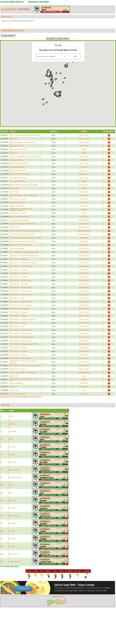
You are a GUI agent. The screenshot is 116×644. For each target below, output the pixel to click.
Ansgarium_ (13, 508)
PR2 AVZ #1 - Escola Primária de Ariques (24, 256)
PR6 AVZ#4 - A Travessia (19, 351)
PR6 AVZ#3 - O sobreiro (18, 348)
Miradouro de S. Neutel (18, 213)
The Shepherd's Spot (17, 394)
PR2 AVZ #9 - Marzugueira (19, 309)
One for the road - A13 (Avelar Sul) (22, 234)
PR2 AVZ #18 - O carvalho (19, 284)
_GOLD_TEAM (84, 142)
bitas (11, 493)
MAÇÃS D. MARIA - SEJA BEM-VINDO (24, 195)
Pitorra (24, 9)
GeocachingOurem (84, 372)
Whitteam (12, 454)
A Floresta (14, 139)
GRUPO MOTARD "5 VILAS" (20, 174)
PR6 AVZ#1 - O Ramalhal (19, 312)
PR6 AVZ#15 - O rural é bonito (20, 330)
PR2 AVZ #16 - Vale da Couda (20, 280)
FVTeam (84, 213)
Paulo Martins (84, 383)
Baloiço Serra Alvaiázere (18, 149)
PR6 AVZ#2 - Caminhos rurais (20, 341)
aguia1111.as (84, 163)
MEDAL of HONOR (17, 206)
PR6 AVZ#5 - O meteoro (18, 355)
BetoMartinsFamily (84, 231)
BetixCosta (84, 199)
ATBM (84, 380)
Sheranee (84, 167)
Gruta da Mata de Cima (18, 178)
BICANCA (13, 153)
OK (75, 57)
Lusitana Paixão (14, 562)
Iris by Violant (15, 188)
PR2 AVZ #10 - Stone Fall (19, 259)
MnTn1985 (13, 462)
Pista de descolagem (17, 248)
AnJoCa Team (84, 135)
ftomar (84, 153)
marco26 (84, 202)
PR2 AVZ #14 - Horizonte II (19, 273)
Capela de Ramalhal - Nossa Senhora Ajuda (25, 156)
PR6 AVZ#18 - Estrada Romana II (22, 337)
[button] (56, 79)
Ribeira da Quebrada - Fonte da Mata (23, 372)
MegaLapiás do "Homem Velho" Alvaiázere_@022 (21, 210)
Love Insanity (15, 192)
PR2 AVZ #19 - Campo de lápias (21, 287)
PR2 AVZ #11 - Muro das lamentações (23, 263)
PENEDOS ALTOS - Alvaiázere (21, 245)
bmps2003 (84, 238)
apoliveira (12, 424)
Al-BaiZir (84, 149)
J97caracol (84, 160)
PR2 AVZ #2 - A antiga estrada (20, 291)
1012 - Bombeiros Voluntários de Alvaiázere (25, 135)
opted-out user (14, 516)
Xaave (11, 416)
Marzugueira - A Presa (18, 202)
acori (84, 376)
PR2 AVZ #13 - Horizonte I (19, 270)
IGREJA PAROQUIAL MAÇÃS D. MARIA (24, 185)
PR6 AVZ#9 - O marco (18, 369)
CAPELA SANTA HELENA (19, 163)
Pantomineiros (14, 470)
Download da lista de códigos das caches (21, 397)
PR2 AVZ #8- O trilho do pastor (21, 305)
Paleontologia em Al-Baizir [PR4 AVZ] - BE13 (25, 238)
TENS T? (13, 387)
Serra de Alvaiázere (17, 383)
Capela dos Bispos (17, 160)
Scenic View (14, 376)
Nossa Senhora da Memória (20, 220)
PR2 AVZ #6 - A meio (17, 298)
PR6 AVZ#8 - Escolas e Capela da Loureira (25, 365)
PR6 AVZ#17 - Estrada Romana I (21, 333)
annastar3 (12, 523)
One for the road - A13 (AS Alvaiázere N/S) (25, 231)
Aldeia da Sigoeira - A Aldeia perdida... (23, 142)
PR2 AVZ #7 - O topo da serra (20, 302)
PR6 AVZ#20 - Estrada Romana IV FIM (23, 344)
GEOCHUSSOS (84, 220)
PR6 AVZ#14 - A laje (17, 326)
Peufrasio (12, 447)
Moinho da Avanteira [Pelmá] (20, 217)
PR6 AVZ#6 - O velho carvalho (21, 358)
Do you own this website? (46, 57)
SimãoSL (12, 546)
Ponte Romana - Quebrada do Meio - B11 (24, 252)
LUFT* (11, 485)
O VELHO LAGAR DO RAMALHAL (22, 224)
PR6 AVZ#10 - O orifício (18, 316)
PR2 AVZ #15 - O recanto (19, 277)
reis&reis (12, 531)
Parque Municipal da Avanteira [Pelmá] (23, 241)
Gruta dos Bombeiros (17, 181)
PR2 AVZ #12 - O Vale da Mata (21, 266)
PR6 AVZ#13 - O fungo (18, 323)
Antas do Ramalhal (17, 146)
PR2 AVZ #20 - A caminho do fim (21, 295)
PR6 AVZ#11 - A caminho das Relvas (23, 319)
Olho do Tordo (15, 227)
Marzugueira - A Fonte (18, 199)
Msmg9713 (84, 217)
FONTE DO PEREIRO (18, 171)
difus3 (84, 188)
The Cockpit (14, 390)
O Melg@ (84, 210)
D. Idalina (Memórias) (17, 167)
